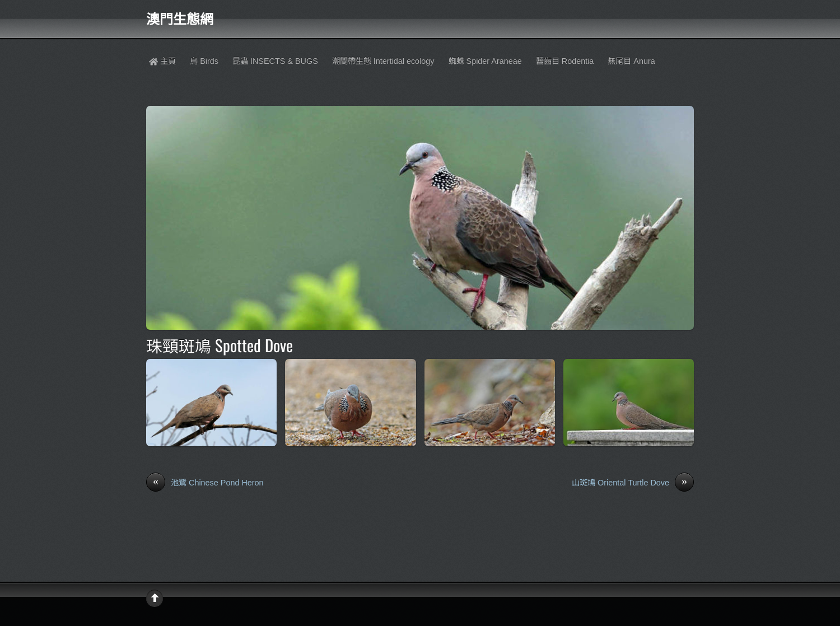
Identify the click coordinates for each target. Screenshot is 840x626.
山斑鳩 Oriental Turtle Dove (633, 483)
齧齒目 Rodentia (565, 61)
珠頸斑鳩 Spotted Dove (220, 345)
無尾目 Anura (631, 61)
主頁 (162, 61)
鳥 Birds (204, 61)
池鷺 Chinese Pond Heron (205, 483)
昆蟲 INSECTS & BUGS (275, 61)
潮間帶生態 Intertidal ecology (383, 61)
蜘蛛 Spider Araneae (485, 61)
